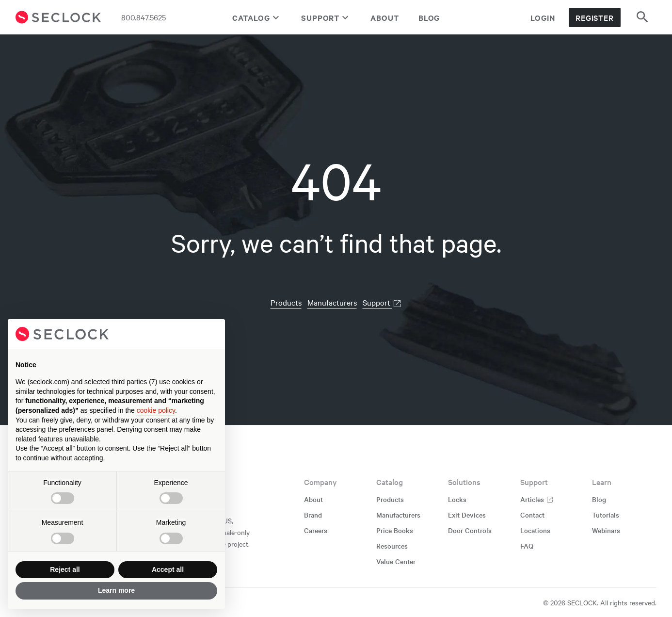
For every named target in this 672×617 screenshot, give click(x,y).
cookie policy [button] (156, 410)
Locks (457, 499)
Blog (429, 17)
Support (326, 17)
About (385, 17)
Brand (313, 515)
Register (595, 17)
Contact (532, 515)
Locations (535, 530)
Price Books (395, 530)
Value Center (396, 561)
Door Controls (470, 530)
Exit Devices (467, 515)
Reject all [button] (65, 569)
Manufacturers (332, 302)
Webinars (606, 530)
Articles (537, 499)
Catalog (257, 17)
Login (543, 17)
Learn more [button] (116, 590)
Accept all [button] (168, 569)
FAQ (527, 546)
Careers (316, 530)
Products (286, 302)
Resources (392, 546)
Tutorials (606, 515)
